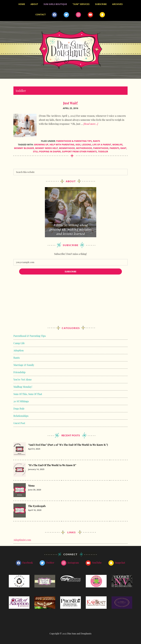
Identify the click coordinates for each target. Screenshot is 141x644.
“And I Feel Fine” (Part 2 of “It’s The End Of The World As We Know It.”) (68, 445)
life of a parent (102, 145)
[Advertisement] (70, 303)
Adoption (19, 350)
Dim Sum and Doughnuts (70, 50)
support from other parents (79, 151)
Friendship (19, 372)
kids (78, 145)
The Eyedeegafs (37, 506)
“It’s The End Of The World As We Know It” (52, 465)
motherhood (84, 148)
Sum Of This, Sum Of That (28, 394)
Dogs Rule (19, 409)
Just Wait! (70, 103)
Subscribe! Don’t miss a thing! (70, 254)
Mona (31, 486)
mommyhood (67, 148)
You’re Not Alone (23, 379)
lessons (86, 145)
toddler (103, 151)
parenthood (101, 148)
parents (114, 148)
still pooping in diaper (47, 151)
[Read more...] (91, 124)
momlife (117, 145)
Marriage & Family (24, 365)
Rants (96, 141)
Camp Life (19, 343)
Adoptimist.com (22, 540)
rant (123, 148)
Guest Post (19, 423)
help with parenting (62, 145)
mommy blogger (24, 148)
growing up (41, 145)
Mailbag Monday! (23, 387)
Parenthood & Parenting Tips (74, 141)
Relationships (21, 416)
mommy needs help (47, 148)
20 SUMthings (21, 401)
